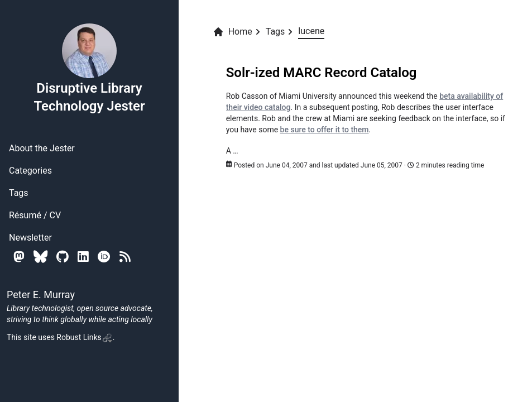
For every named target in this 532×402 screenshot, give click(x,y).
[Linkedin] (83, 257)
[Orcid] (104, 257)
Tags (19, 193)
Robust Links (84, 337)
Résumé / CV (35, 215)
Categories (30, 171)
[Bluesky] (40, 257)
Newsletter (30, 238)
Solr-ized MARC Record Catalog (322, 73)
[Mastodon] (19, 257)
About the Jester (42, 148)
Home (233, 32)
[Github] (63, 257)
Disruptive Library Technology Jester (89, 68)
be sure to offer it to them (325, 130)
